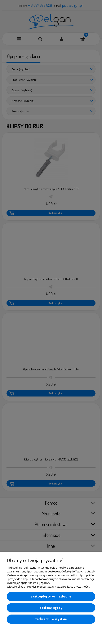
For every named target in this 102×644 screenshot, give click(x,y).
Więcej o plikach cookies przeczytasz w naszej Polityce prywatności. (48, 587)
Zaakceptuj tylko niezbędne (51, 596)
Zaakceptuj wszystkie (51, 619)
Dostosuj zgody (51, 608)
